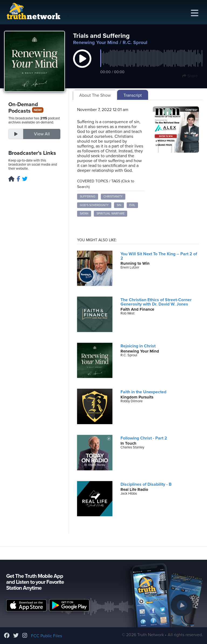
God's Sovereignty (94, 205)
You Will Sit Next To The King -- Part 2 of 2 (159, 256)
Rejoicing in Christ (138, 346)
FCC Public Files (46, 636)
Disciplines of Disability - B (146, 484)
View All (42, 134)
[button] (82, 64)
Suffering (88, 197)
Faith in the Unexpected (143, 392)
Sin (119, 205)
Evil (132, 205)
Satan (84, 214)
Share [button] (190, 76)
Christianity (113, 197)
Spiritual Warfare (111, 214)
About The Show (95, 95)
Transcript (133, 95)
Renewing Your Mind (96, 42)
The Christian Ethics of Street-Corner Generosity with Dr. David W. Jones (156, 302)
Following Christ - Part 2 (144, 438)
